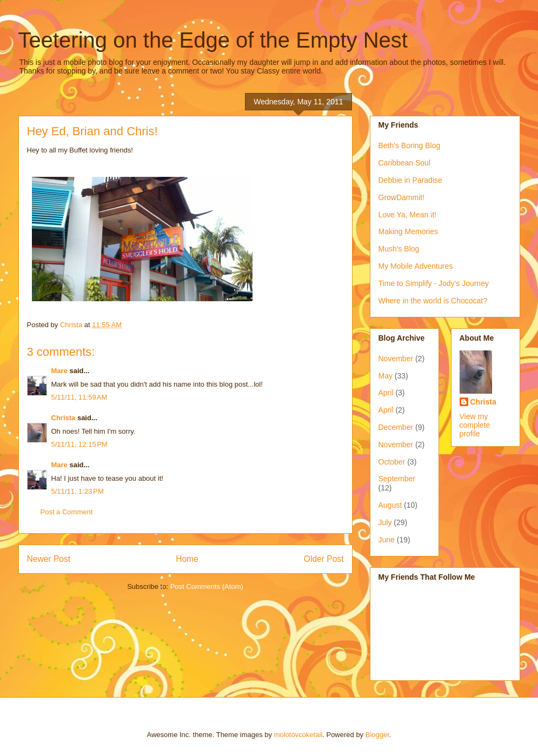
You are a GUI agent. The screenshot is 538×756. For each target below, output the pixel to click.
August (390, 505)
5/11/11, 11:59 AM (79, 397)
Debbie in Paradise (410, 180)
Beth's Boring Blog (410, 145)
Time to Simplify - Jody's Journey (434, 283)
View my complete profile (475, 425)
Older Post (324, 559)
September (397, 479)
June (387, 540)
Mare (59, 371)
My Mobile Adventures (416, 266)
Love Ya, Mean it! (408, 215)
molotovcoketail (298, 735)
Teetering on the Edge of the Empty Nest (213, 40)
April (386, 393)
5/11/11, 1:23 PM (78, 491)
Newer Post (49, 559)
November (396, 359)
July (385, 522)
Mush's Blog (399, 249)
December (396, 427)
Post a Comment (67, 512)
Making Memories (408, 231)
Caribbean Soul (405, 163)
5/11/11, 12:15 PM (79, 444)
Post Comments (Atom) (207, 586)
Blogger (377, 735)
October (392, 462)
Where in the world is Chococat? (433, 301)
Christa (64, 418)
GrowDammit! (402, 197)
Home (187, 559)
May (386, 376)
